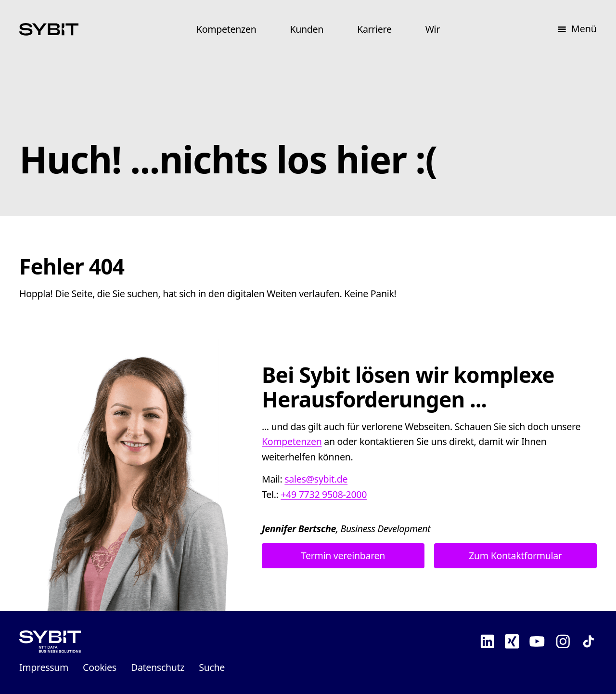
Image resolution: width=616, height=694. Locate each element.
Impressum (44, 667)
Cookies (100, 667)
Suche (212, 667)
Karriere (374, 29)
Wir (433, 29)
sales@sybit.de (316, 479)
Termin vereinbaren (343, 556)
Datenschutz (158, 667)
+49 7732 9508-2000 (324, 494)
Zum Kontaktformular (515, 556)
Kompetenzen (226, 29)
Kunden (307, 29)
